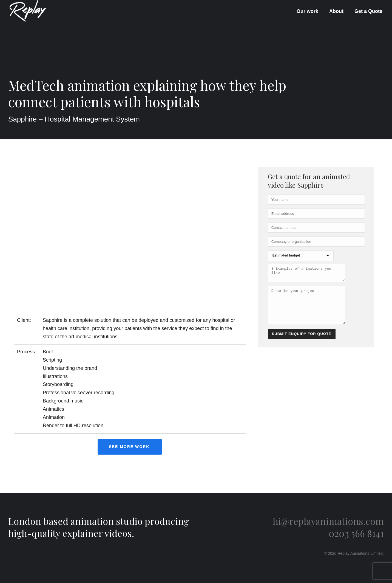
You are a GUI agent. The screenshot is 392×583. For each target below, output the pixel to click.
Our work (307, 11)
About (336, 11)
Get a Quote (368, 11)
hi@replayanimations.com (328, 521)
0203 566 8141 (356, 533)
